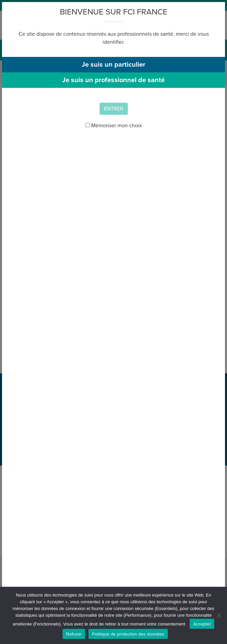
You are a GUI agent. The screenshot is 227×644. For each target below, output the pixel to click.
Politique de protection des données (128, 634)
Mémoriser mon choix (114, 126)
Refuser (74, 634)
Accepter (202, 624)
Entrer (114, 109)
